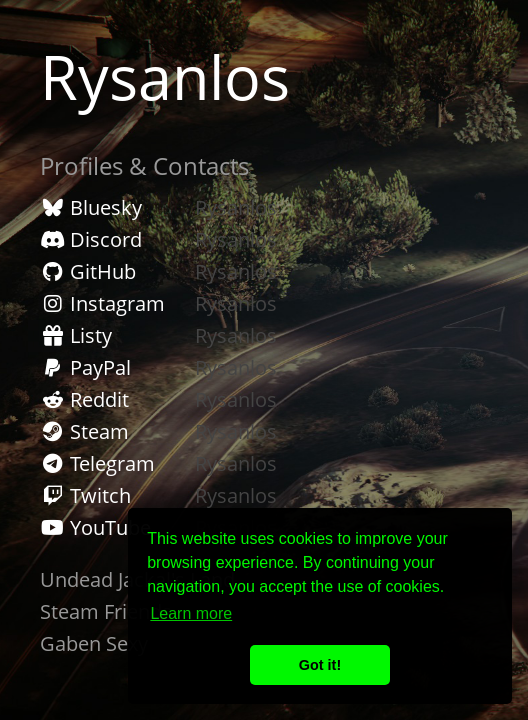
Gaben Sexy (94, 643)
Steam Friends (106, 611)
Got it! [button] (320, 665)
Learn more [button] (191, 613)
